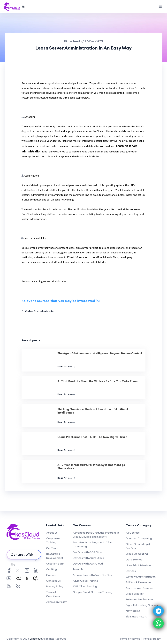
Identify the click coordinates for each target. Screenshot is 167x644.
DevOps (131, 571)
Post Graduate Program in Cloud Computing (93, 544)
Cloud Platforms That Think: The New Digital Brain (92, 437)
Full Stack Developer (138, 582)
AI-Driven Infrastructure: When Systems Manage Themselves (91, 467)
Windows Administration (141, 577)
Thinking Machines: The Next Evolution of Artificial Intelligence (93, 411)
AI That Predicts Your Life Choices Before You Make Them (97, 381)
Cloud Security (135, 594)
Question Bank (55, 564)
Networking (133, 611)
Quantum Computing (139, 538)
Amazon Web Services (139, 588)
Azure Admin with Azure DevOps (92, 575)
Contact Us (53, 581)
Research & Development (55, 556)
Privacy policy (152, 639)
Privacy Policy (55, 586)
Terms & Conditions (53, 594)
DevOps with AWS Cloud (88, 564)
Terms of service (130, 639)
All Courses (133, 533)
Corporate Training (53, 540)
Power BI (78, 569)
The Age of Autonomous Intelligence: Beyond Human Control (100, 353)
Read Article (66, 367)
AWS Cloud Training (85, 586)
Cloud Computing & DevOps (138, 546)
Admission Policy (56, 602)
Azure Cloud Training (85, 581)
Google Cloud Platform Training (92, 592)
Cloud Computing (137, 554)
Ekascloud (36, 639)
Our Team (52, 548)
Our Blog (51, 569)
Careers (51, 575)
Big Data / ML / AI (137, 616)
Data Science (134, 559)
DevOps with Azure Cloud (88, 558)
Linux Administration (138, 565)
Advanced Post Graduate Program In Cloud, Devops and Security (96, 535)
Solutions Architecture (139, 599)
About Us (52, 533)
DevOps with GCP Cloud (88, 552)
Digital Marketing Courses (142, 605)
